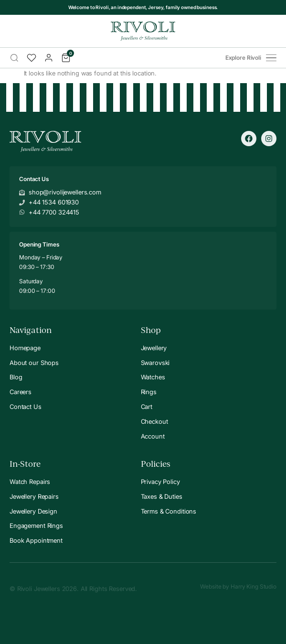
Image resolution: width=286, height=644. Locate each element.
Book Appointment (36, 540)
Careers (21, 392)
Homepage (25, 348)
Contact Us (26, 407)
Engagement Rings (36, 526)
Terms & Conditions (169, 511)
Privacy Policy (160, 482)
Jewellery (154, 348)
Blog (16, 377)
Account (153, 436)
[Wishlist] (32, 58)
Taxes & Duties (162, 496)
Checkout (154, 421)
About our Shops (34, 363)
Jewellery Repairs (34, 496)
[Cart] (66, 58)
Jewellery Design (33, 511)
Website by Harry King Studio (238, 586)
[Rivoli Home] (143, 31)
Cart (147, 407)
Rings (149, 392)
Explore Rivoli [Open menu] (251, 58)
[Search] (14, 58)
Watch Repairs (30, 482)
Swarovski (155, 363)
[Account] (49, 58)
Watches (153, 377)
